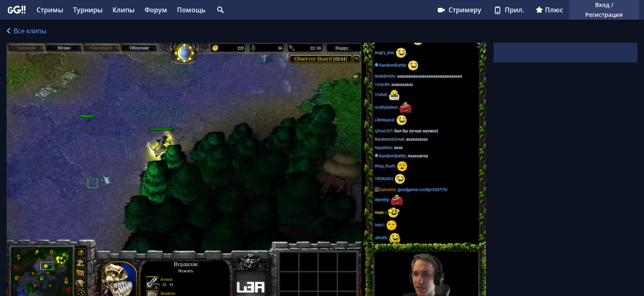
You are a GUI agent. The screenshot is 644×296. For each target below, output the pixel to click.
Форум (156, 10)
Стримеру (459, 10)
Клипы (124, 10)
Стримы (50, 10)
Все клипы (26, 31)
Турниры (88, 10)
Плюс (549, 10)
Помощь (191, 10)
